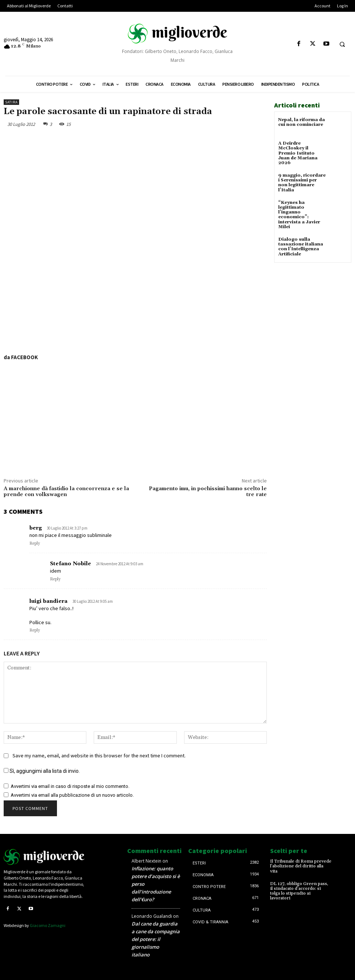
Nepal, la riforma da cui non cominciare (302, 122)
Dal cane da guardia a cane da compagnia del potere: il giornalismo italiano (156, 939)
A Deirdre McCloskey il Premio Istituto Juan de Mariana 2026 (298, 153)
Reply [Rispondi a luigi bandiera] (35, 630)
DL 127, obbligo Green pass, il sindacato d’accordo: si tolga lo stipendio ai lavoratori (299, 891)
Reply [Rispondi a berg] (35, 544)
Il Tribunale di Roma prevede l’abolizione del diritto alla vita (301, 866)
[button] (342, 44)
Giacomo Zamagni (48, 925)
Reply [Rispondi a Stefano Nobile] (55, 579)
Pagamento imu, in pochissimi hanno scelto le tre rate (208, 492)
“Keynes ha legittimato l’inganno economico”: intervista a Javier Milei (299, 215)
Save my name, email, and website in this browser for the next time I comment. (99, 756)
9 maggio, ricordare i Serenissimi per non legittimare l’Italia (302, 183)
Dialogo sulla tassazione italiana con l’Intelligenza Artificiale (301, 247)
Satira (11, 102)
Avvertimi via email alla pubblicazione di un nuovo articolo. (72, 795)
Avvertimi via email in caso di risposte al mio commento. (70, 786)
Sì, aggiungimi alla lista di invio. (42, 771)
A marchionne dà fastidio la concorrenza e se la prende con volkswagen (66, 492)
